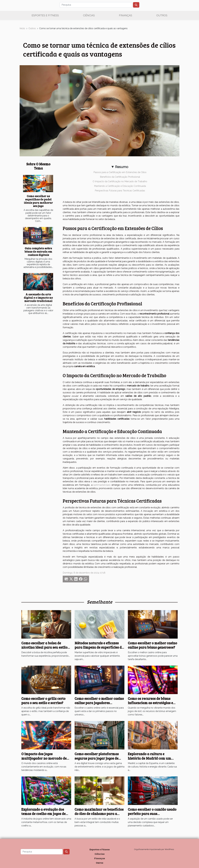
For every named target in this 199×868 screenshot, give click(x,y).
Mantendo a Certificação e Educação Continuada (120, 186)
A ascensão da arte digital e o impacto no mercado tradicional (38, 297)
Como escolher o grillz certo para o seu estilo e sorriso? (43, 701)
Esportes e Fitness (45, 15)
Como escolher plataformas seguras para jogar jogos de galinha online (97, 758)
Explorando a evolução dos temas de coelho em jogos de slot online (43, 814)
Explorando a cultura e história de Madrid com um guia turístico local (149, 758)
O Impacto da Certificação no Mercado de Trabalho (120, 181)
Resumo (122, 167)
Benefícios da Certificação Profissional (120, 177)
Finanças (126, 15)
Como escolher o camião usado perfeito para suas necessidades (152, 814)
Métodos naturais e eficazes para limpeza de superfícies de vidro (99, 647)
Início (22, 28)
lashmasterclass (102, 485)
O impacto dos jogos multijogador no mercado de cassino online (44, 758)
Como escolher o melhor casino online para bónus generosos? (152, 645)
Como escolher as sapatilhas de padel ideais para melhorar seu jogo (38, 201)
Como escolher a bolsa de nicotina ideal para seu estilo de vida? (44, 647)
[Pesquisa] (96, 5)
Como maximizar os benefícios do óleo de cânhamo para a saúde (99, 814)
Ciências (89, 15)
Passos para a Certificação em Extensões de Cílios (120, 172)
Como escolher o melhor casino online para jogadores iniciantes (99, 703)
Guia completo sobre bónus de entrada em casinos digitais (38, 251)
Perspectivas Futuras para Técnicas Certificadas (120, 191)
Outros (162, 15)
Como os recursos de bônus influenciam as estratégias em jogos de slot (152, 703)
